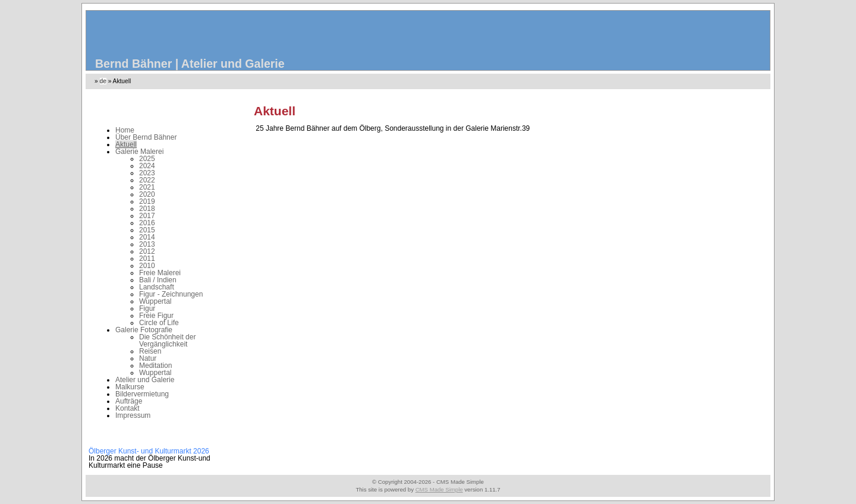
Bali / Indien (158, 280)
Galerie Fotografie (144, 330)
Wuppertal (155, 301)
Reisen (150, 351)
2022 (147, 180)
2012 (147, 251)
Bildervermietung (142, 394)
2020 (147, 194)
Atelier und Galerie (145, 380)
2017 (147, 216)
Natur (148, 358)
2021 (147, 187)
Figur (147, 308)
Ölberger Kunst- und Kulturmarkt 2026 (149, 451)
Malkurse (130, 387)
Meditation (155, 366)
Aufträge (129, 401)
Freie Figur (156, 316)
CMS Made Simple (439, 489)
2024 (147, 166)
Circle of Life (159, 323)
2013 (147, 244)
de (103, 81)
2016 (147, 223)
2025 (147, 159)
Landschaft (157, 287)
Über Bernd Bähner (146, 137)
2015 (147, 230)
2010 (147, 266)
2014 (147, 237)
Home (125, 130)
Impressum (133, 415)
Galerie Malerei (139, 152)
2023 (147, 173)
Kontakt (128, 408)
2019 (147, 201)
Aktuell (126, 144)
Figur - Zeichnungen (171, 294)
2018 (147, 209)
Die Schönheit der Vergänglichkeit (167, 341)
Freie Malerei (160, 273)
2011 (147, 259)
